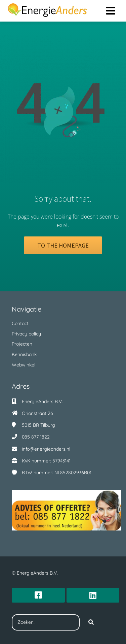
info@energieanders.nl (46, 449)
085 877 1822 (36, 437)
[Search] (91, 622)
